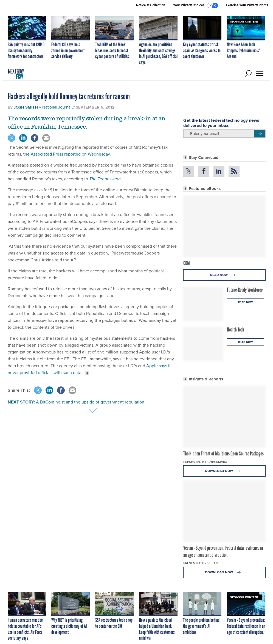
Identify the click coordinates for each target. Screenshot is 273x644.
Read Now (224, 275)
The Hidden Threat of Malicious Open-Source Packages (223, 454)
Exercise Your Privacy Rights (247, 5)
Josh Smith (26, 107)
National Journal (57, 107)
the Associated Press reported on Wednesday (67, 154)
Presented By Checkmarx (205, 462)
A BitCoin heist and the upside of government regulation (90, 402)
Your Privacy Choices (195, 5)
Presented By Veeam (201, 563)
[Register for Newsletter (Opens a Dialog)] (260, 134)
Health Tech (236, 330)
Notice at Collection (151, 5)
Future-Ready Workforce (245, 290)
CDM (187, 263)
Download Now (224, 471)
